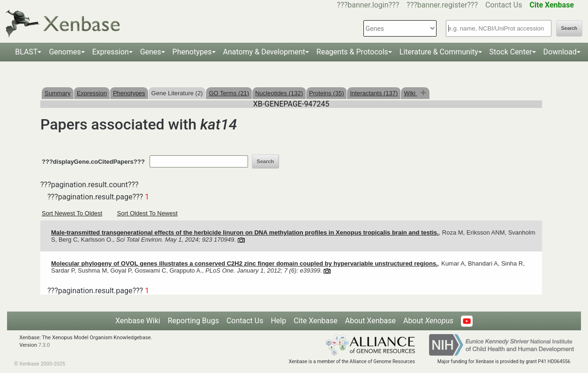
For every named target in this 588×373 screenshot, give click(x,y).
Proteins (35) (326, 93)
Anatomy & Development (264, 52)
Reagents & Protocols (352, 52)
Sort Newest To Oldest (72, 213)
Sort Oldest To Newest (147, 213)
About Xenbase (370, 321)
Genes (151, 52)
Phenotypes (192, 52)
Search (569, 28)
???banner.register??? (442, 5)
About (428, 321)
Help (278, 321)
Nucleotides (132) (279, 93)
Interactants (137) (374, 93)
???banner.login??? (368, 5)
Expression (111, 52)
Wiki (410, 93)
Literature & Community (439, 52)
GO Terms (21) (229, 93)
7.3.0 (44, 345)
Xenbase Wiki (138, 321)
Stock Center (511, 52)
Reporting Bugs (193, 321)
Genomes (65, 52)
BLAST (26, 52)
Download (560, 52)
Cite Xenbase (316, 321)
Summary (58, 93)
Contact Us (504, 5)
